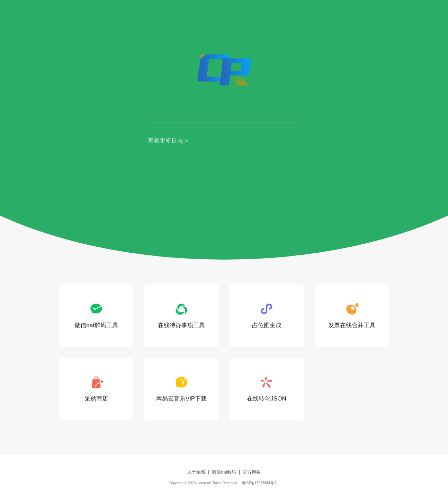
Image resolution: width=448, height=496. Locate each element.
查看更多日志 (165, 141)
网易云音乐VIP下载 (181, 389)
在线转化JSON (266, 389)
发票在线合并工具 (352, 315)
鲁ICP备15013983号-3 (259, 483)
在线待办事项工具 (181, 315)
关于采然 (196, 472)
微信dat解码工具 (96, 315)
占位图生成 (267, 315)
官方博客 (252, 472)
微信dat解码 (224, 472)
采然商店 (96, 389)
